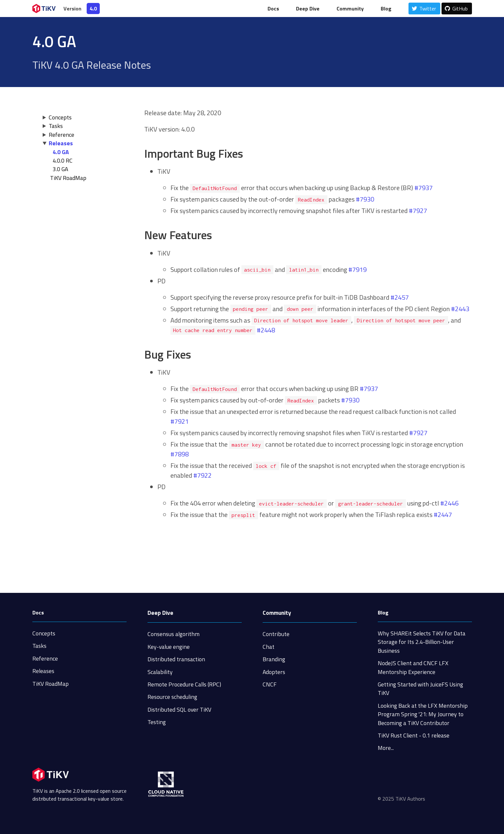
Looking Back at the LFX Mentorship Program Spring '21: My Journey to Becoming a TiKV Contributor (423, 714)
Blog (386, 9)
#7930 (365, 199)
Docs (273, 9)
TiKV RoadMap (51, 684)
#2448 (266, 330)
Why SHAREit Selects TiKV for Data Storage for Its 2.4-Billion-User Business (422, 642)
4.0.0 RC (63, 160)
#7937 (424, 188)
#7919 (357, 269)
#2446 (449, 503)
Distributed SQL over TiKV (179, 710)
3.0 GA (60, 169)
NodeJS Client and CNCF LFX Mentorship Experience (413, 667)
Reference (61, 135)
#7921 (180, 421)
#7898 (180, 454)
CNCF (270, 684)
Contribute (276, 634)
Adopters (274, 672)
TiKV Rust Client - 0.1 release (414, 735)
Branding (274, 659)
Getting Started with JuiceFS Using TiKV (420, 689)
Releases (61, 143)
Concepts (60, 117)
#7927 (418, 211)
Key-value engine (169, 647)
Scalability (160, 672)
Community (350, 9)
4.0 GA (61, 152)
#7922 (202, 475)
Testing (157, 722)
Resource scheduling (172, 697)
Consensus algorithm (174, 634)
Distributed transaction (176, 659)
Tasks (56, 126)
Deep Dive (308, 9)
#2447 (443, 515)
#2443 (460, 309)
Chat (269, 647)
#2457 (400, 297)
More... (386, 748)
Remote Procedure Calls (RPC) (184, 684)
